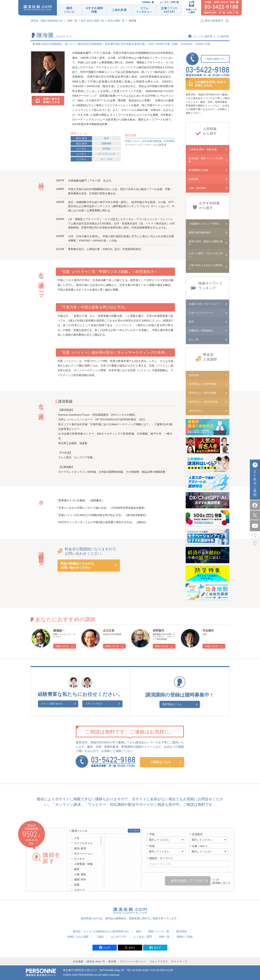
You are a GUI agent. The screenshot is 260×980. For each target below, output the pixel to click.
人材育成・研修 (83, 863)
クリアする (134, 830)
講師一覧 (72, 21)
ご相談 (100, 936)
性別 (152, 845)
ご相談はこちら (160, 761)
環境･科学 (80, 879)
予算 (152, 834)
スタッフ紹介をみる (62, 704)
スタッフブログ (94, 704)
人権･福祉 (80, 874)
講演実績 (182, 931)
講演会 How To (96, 961)
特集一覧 (164, 936)
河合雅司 (208, 631)
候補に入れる (62, 646)
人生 (77, 838)
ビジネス (81, 149)
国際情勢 (106, 144)
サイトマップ (179, 961)
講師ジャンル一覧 (159, 931)
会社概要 (78, 961)
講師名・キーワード (161, 858)
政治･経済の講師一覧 (92, 21)
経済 (106, 138)
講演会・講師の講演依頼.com (47, 21)
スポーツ (79, 889)
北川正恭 (109, 631)
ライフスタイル (83, 843)
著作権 (112, 961)
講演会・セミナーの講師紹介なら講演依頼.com (101, 931)
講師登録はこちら (177, 704)
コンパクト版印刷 (203, 36)
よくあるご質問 (168, 2)
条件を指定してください (188, 880)
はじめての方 (119, 936)
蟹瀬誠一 (59, 631)
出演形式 (197, 834)
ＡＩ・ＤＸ (106, 159)
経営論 (106, 149)
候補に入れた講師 (78, 936)
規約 (139, 931)
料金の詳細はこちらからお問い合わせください (77, 565)
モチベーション (83, 853)
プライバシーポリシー (133, 961)
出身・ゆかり (200, 845)
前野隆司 (158, 631)
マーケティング (106, 154)
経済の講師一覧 (116, 21)
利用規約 (146, 2)
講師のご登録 (185, 936)
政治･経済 (81, 138)
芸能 (77, 884)
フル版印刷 (223, 36)
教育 (77, 869)
